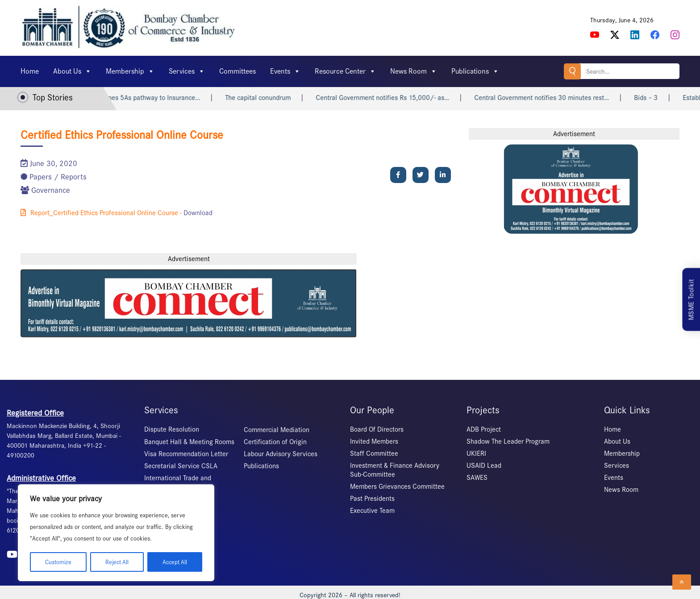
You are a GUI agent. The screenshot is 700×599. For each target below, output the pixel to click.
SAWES (477, 478)
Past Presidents (372, 499)
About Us (72, 71)
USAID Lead (484, 466)
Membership (130, 71)
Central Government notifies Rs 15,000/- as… (393, 98)
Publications (475, 71)
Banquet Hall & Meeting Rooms (189, 442)
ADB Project (484, 429)
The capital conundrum (268, 98)
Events (285, 71)
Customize (58, 562)
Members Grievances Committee (397, 487)
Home (30, 71)
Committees (237, 71)
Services (187, 71)
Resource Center (345, 71)
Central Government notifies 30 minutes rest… (552, 98)
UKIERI (476, 453)
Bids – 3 (656, 98)
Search (572, 71)
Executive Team (372, 511)
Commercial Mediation (277, 430)
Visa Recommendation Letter (186, 454)
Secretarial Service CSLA (181, 466)
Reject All (116, 562)
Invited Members (374, 441)
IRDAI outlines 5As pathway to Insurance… (149, 98)
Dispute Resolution (172, 429)
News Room (414, 71)
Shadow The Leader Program (508, 441)
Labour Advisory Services (281, 454)
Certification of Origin (275, 442)
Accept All (175, 562)
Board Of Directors (377, 429)
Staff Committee (374, 453)
